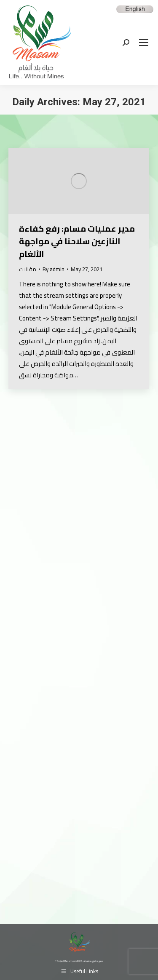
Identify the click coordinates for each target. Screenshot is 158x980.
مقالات (28, 269)
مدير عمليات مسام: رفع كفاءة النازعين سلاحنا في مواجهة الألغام (77, 241)
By (54, 269)
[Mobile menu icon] (144, 43)
